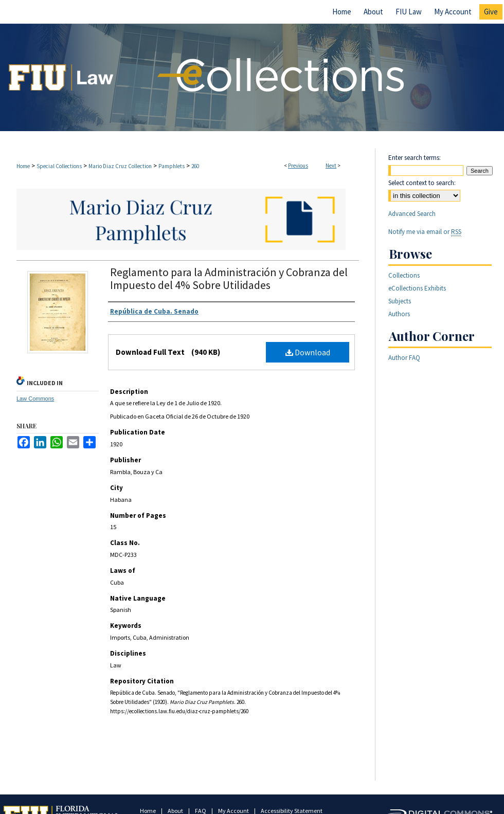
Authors (399, 314)
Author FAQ (404, 358)
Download (308, 352)
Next (331, 166)
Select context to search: (422, 183)
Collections (404, 275)
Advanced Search (412, 214)
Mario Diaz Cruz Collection (120, 166)
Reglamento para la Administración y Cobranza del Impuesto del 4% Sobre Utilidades (229, 278)
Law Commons (35, 399)
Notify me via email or (425, 232)
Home (23, 166)
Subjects (400, 301)
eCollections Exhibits (417, 288)
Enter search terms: (415, 158)
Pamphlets (172, 166)
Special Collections (59, 166)
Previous (298, 166)
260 (195, 166)
